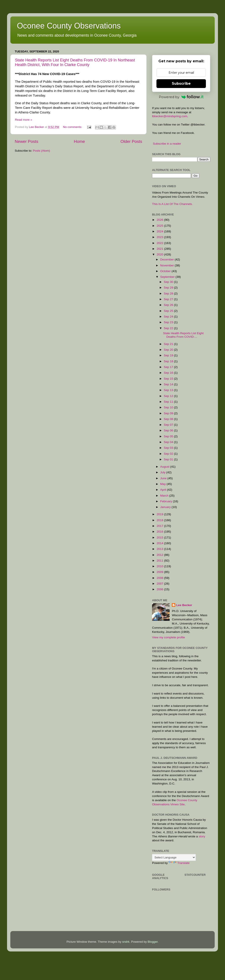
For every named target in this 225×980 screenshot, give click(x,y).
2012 (160, 555)
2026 (160, 220)
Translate (179, 863)
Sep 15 (169, 379)
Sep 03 (169, 448)
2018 (160, 520)
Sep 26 (169, 305)
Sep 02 (169, 454)
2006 (160, 589)
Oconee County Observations (69, 26)
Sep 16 (169, 373)
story (202, 836)
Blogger (153, 942)
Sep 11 (169, 402)
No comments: (73, 127)
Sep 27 (169, 299)
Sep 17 (169, 367)
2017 (160, 526)
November (167, 265)
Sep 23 (169, 322)
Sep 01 (169, 459)
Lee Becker (184, 605)
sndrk (126, 942)
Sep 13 (169, 390)
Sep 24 (169, 317)
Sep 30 (169, 282)
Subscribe (181, 83)
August (165, 467)
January (166, 507)
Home (79, 141)
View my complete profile (169, 637)
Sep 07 (169, 425)
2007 (160, 584)
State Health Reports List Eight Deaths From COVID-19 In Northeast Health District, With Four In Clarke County (75, 62)
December (167, 259)
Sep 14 (169, 384)
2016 (160, 532)
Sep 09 (169, 413)
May (163, 484)
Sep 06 (169, 430)
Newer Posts (26, 141)
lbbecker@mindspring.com (170, 116)
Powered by (181, 97)
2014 (160, 543)
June (164, 478)
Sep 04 (169, 442)
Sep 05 (169, 436)
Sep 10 (169, 407)
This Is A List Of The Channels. (172, 204)
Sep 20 (169, 350)
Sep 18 (169, 361)
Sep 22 (169, 328)
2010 (160, 566)
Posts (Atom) (42, 151)
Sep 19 (169, 355)
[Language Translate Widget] (174, 857)
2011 (160, 561)
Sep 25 (169, 311)
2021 (160, 249)
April (164, 490)
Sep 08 (169, 419)
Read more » (24, 120)
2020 (160, 254)
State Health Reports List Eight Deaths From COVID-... (183, 335)
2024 (160, 231)
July (163, 472)
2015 (160, 538)
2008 (160, 578)
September (168, 277)
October (166, 271)
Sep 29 (169, 288)
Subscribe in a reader (167, 144)
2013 (160, 549)
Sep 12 (169, 396)
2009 (160, 572)
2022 (160, 243)
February (167, 501)
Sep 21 (169, 344)
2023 (160, 237)
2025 (160, 226)
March (165, 496)
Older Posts (131, 141)
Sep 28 (169, 293)
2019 (160, 514)
